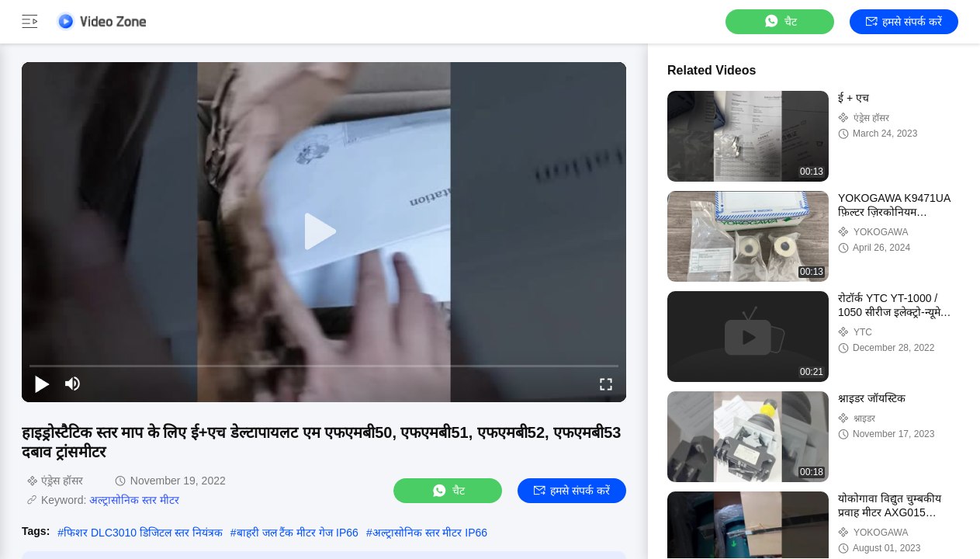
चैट (780, 21)
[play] (324, 232)
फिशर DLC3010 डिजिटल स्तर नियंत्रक (143, 533)
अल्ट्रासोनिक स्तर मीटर (134, 500)
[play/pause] (42, 384)
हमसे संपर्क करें (904, 22)
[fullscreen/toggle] (606, 384)
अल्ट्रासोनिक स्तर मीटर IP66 (430, 533)
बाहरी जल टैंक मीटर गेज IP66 (298, 533)
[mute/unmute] (73, 384)
